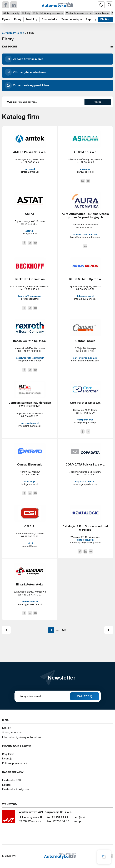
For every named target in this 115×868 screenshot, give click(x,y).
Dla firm (105, 19)
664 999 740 (87, 227)
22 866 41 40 (32, 162)
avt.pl (78, 821)
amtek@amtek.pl (30, 172)
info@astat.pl (30, 234)
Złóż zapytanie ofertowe (25, 72)
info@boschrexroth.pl (30, 361)
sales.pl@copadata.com (85, 484)
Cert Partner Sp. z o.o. (85, 403)
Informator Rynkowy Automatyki (21, 737)
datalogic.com (85, 540)
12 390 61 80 (32, 536)
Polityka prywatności (14, 763)
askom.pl (85, 169)
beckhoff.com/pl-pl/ (30, 296)
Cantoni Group (85, 341)
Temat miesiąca (72, 19)
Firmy (18, 19)
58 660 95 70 (87, 289)
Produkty (31, 19)
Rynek (6, 19)
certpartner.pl (85, 420)
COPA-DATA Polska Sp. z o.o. (85, 464)
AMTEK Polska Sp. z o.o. (30, 152)
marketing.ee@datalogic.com (85, 542)
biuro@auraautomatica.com (85, 237)
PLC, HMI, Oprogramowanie (48, 13)
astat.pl (30, 231)
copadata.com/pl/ (85, 481)
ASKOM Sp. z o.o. (85, 152)
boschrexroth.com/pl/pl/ (30, 358)
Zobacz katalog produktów (27, 85)
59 (64, 630)
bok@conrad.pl (30, 484)
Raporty (91, 19)
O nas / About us (12, 732)
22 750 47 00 (32, 289)
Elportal (7, 785)
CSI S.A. (30, 526)
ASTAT (30, 214)
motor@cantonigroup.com (85, 361)
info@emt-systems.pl (30, 426)
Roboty (26, 13)
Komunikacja (102, 13)
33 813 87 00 (87, 351)
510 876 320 (32, 416)
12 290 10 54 (87, 474)
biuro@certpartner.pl (85, 422)
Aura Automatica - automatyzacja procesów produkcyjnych (85, 216)
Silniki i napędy (11, 13)
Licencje (7, 758)
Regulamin (8, 754)
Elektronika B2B (11, 780)
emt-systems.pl (30, 423)
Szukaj (98, 102)
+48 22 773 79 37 (32, 595)
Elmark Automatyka (30, 584)
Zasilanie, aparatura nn (79, 13)
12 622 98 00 (32, 474)
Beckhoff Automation (30, 279)
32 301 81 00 (87, 162)
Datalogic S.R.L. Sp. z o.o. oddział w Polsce (85, 528)
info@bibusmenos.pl (85, 299)
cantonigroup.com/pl (85, 358)
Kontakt (7, 728)
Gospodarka (49, 19)
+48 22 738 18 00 (32, 351)
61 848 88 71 (32, 224)
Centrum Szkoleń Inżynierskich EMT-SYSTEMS (30, 404)
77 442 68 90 (87, 413)
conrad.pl (30, 481)
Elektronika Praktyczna (16, 789)
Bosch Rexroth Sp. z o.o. (30, 341)
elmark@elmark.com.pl (30, 604)
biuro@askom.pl (85, 172)
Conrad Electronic (30, 464)
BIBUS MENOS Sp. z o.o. (85, 279)
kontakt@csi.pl (30, 546)
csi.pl (30, 543)
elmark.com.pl (30, 602)
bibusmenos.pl (85, 296)
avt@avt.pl (81, 817)
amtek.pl (30, 169)
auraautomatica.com (85, 234)
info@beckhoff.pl (30, 299)
